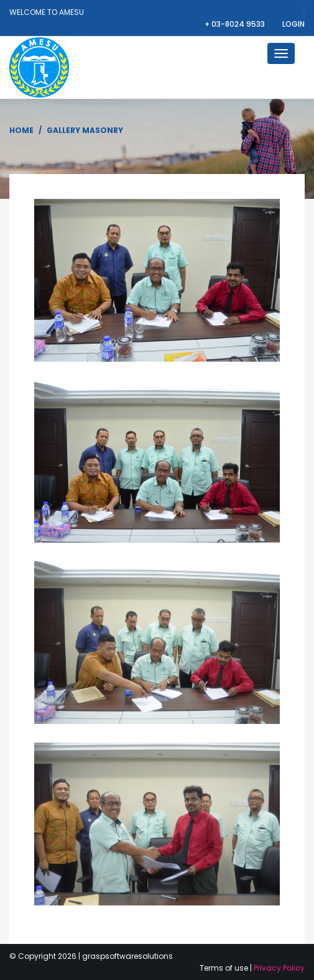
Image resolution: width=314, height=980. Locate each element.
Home (21, 130)
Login (293, 24)
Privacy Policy (279, 968)
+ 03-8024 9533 (236, 24)
